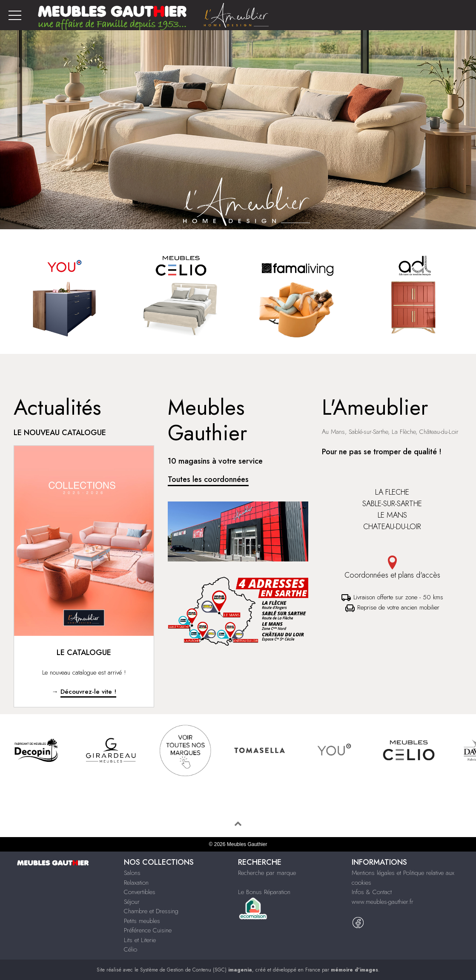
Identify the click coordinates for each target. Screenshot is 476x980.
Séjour (132, 902)
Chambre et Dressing (151, 911)
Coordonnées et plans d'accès (392, 568)
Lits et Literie (140, 940)
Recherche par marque (267, 873)
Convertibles (140, 892)
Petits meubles (142, 921)
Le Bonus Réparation (264, 892)
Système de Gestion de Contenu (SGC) (196, 970)
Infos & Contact (372, 892)
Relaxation (136, 883)
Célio (130, 949)
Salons (132, 873)
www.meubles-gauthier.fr (383, 902)
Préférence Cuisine (148, 930)
